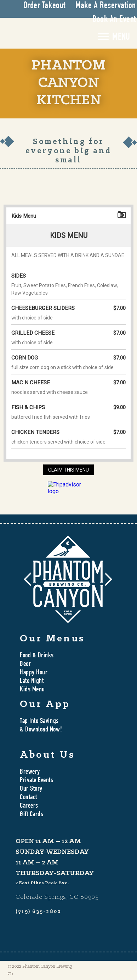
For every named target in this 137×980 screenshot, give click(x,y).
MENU (121, 38)
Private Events (37, 781)
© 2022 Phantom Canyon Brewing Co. (40, 970)
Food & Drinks (37, 656)
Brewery (30, 772)
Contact (28, 798)
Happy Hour (34, 673)
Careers (29, 806)
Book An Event (114, 20)
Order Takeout (44, 6)
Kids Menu (32, 690)
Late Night (32, 681)
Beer (25, 664)
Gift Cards (32, 815)
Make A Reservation (106, 6)
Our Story (31, 789)
